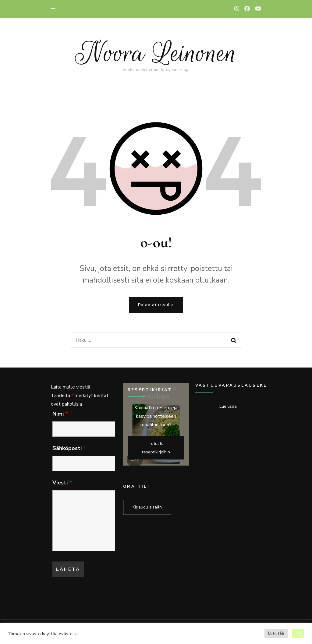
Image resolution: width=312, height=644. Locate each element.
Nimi (60, 414)
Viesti (62, 483)
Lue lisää (228, 406)
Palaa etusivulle (156, 305)
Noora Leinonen (156, 53)
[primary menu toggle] (55, 9)
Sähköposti (69, 448)
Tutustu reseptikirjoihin (156, 448)
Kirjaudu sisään (147, 507)
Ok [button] (298, 633)
